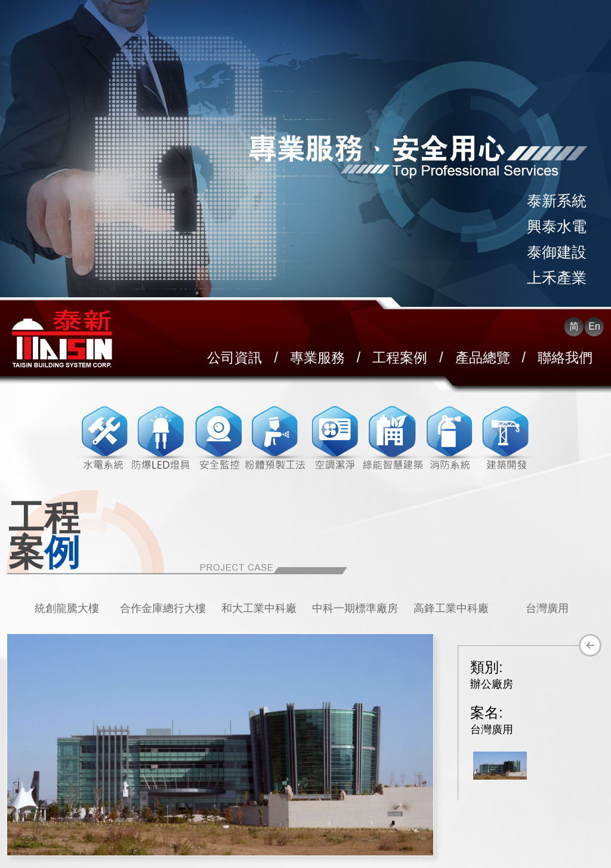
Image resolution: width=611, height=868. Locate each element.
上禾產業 (557, 278)
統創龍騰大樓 (67, 608)
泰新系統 (557, 201)
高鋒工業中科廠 (451, 608)
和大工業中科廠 (259, 608)
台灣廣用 (547, 608)
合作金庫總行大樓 (163, 608)
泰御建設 (557, 252)
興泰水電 (557, 226)
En (594, 326)
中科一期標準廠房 (355, 608)
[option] (67, 608)
